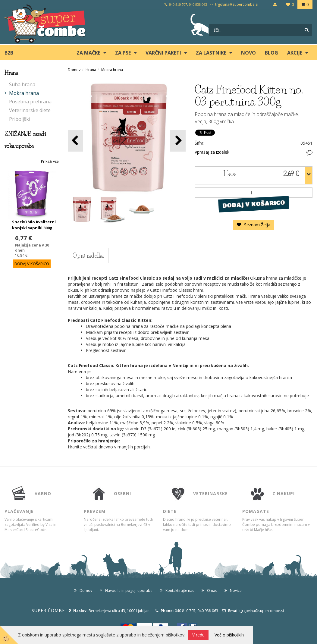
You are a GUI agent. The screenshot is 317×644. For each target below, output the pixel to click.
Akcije (295, 53)
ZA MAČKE (88, 53)
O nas (212, 591)
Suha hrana (22, 84)
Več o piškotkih (229, 635)
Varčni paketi (163, 53)
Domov (74, 70)
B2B (9, 53)
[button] (178, 141)
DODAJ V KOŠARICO (254, 204)
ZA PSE (123, 53)
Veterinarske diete (30, 110)
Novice (236, 591)
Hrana (91, 70)
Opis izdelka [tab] (88, 256)
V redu (198, 635)
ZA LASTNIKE (211, 53)
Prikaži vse (50, 161)
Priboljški (20, 119)
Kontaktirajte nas (180, 591)
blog (271, 53)
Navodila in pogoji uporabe (129, 591)
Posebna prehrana (30, 102)
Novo (248, 53)
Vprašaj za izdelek (212, 152)
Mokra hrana (24, 93)
